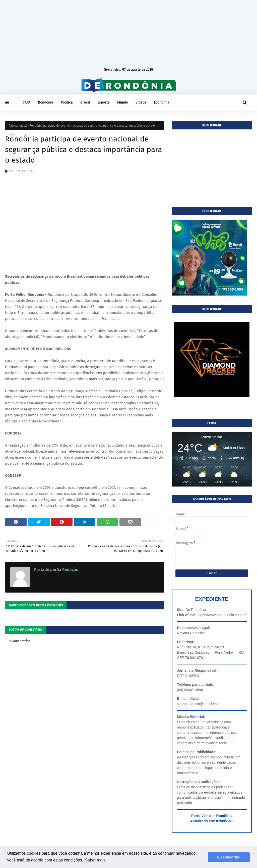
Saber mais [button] (95, 860)
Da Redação (67, 570)
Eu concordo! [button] (229, 857)
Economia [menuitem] (162, 102)
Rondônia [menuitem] (46, 102)
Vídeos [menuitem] (141, 102)
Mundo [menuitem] (123, 102)
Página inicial (18, 126)
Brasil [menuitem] (85, 102)
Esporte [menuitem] (104, 102)
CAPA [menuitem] (26, 102)
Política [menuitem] (67, 102)
